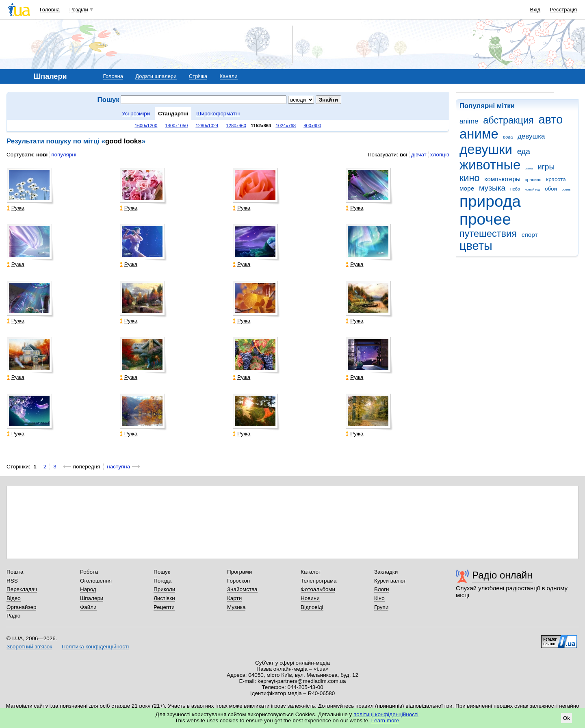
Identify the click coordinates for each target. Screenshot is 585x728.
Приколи (164, 589)
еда (524, 151)
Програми (239, 572)
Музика (236, 607)
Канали (229, 76)
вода (508, 137)
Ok (567, 718)
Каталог (311, 572)
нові (42, 155)
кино (470, 178)
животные (490, 165)
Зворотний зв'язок (29, 647)
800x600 (312, 126)
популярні (64, 155)
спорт (530, 235)
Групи (381, 607)
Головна (50, 10)
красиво (533, 180)
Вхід (535, 10)
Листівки (164, 598)
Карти (234, 598)
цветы (476, 246)
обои (551, 189)
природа (490, 201)
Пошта (15, 572)
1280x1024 (207, 126)
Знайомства (242, 589)
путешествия (488, 234)
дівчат (419, 155)
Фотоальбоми (318, 589)
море (467, 188)
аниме (479, 134)
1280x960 (236, 126)
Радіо (13, 616)
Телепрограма (319, 581)
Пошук (162, 572)
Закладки (386, 572)
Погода (162, 581)
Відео (14, 598)
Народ (88, 589)
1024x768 (286, 126)
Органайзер (21, 607)
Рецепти (164, 607)
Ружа (16, 208)
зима (529, 168)
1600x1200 (146, 126)
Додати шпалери (156, 76)
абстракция (508, 120)
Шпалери (92, 598)
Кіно (379, 598)
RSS (12, 581)
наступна (118, 467)
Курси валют (390, 581)
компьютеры (502, 179)
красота (556, 179)
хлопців (440, 155)
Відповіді (312, 607)
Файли (88, 607)
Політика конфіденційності (95, 647)
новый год (532, 190)
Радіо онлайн (502, 575)
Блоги (382, 589)
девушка (531, 136)
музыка (492, 188)
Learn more (385, 720)
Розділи (79, 10)
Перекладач (22, 589)
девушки (486, 149)
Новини (310, 598)
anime (469, 121)
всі (404, 155)
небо (515, 189)
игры (546, 167)
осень (566, 190)
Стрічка (198, 76)
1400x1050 (176, 126)
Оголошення (96, 581)
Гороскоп (238, 581)
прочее (485, 219)
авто (551, 119)
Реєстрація (563, 10)
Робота (89, 572)
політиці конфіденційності (386, 714)
